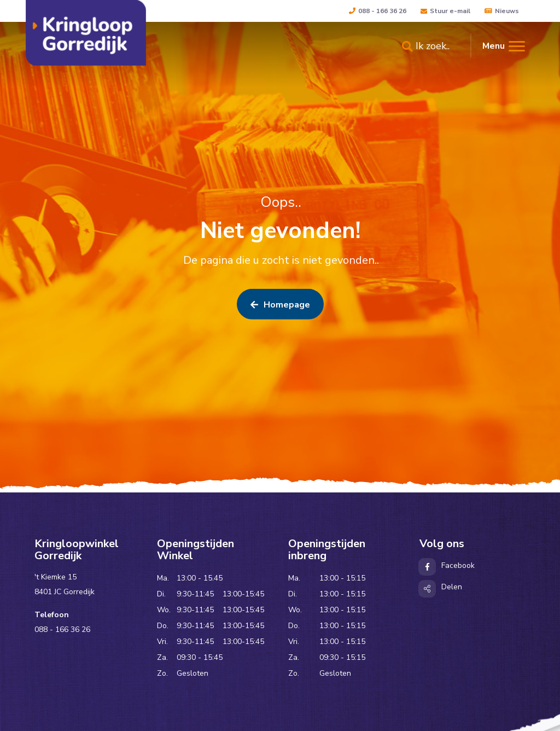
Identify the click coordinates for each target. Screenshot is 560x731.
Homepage (280, 308)
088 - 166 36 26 (378, 11)
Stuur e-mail (445, 11)
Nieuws (502, 11)
